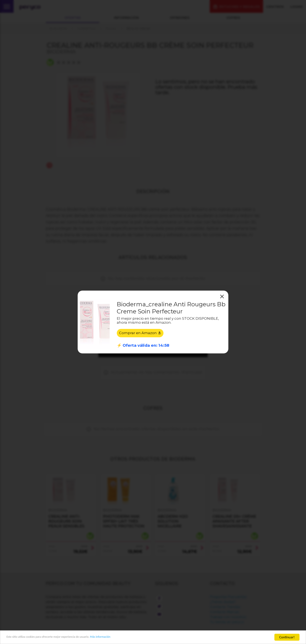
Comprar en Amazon (140, 333)
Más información (118, 637)
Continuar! (287, 637)
